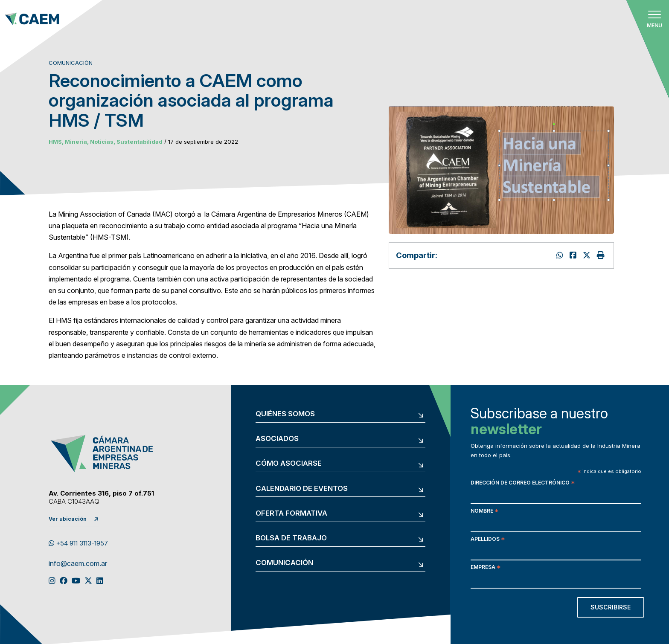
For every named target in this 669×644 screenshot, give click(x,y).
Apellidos (488, 540)
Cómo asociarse (289, 463)
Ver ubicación (68, 519)
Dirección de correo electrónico (523, 483)
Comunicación (284, 563)
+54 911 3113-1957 (78, 543)
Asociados (277, 439)
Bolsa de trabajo (291, 538)
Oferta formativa (291, 513)
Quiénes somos (285, 414)
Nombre (484, 512)
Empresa (486, 568)
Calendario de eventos (302, 489)
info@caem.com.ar (78, 564)
